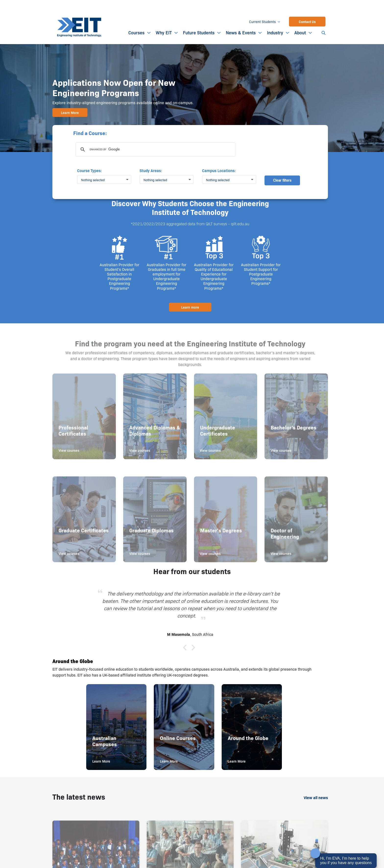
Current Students (262, 22)
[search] (155, 150)
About (300, 32)
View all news (316, 797)
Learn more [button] (190, 307)
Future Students (199, 32)
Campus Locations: (219, 170)
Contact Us (307, 22)
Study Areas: (151, 170)
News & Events (241, 32)
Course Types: (90, 170)
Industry (275, 32)
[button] (106, 180)
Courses (136, 32)
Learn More (70, 113)
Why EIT (164, 32)
